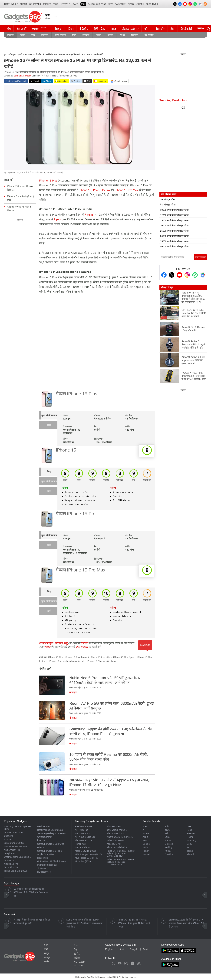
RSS (46, 945)
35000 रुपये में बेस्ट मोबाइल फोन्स (174, 241)
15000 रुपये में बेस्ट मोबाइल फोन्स (174, 220)
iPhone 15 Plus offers (101, 657)
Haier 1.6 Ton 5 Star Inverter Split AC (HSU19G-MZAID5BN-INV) (121, 853)
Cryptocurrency (45, 837)
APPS (111, 4)
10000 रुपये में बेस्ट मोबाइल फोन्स (174, 210)
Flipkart (58, 219)
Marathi (140, 4)
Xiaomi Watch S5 (115, 833)
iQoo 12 (41, 840)
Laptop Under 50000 (14, 843)
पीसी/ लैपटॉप (60, 35)
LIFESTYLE (65, 4)
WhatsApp (133, 963)
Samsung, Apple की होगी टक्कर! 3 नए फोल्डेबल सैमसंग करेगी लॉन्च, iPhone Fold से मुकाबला (187, 923)
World (15, 4)
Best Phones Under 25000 (50, 830)
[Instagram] (187, 275)
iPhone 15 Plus (48, 180)
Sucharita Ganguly (22, 76)
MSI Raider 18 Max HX (86, 858)
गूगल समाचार (82, 647)
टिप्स (74, 35)
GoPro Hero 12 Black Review (52, 861)
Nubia (168, 851)
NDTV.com (79, 962)
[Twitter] (172, 275)
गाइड (113, 29)
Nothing (168, 847)
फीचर (71, 29)
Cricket (47, 4)
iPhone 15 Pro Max (126, 190)
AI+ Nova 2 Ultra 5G (85, 837)
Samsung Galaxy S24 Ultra (51, 844)
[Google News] (203, 275)
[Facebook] (164, 275)
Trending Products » (173, 100)
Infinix (168, 826)
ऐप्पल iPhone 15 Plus (77, 394)
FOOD (55, 4)
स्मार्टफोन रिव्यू (61, 643)
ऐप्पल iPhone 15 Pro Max (81, 570)
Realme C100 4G (83, 826)
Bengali (133, 949)
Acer (145, 826)
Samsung (192, 840)
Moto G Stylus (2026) (85, 851)
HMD (145, 847)
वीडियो (83, 29)
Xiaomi (190, 854)
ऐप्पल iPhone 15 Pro (76, 514)
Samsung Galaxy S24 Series (51, 833)
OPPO (190, 826)
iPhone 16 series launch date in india (67, 661)
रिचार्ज (159, 29)
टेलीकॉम (86, 35)
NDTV (7, 4)
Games (91, 4)
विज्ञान (98, 35)
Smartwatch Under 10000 (17, 846)
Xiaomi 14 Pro (11, 864)
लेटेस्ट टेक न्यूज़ (46, 643)
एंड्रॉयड (47, 647)
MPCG (131, 4)
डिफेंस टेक (99, 29)
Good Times (152, 4)
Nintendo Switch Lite (117, 847)
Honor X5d (80, 844)
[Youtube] (179, 275)
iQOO (168, 830)
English (109, 949)
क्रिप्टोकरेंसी (186, 29)
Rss (139, 963)
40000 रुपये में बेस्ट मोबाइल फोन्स (174, 247)
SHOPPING (101, 4)
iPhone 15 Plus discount (77, 657)
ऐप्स (33, 35)
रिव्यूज (58, 29)
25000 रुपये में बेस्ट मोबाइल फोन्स (174, 231)
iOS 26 (7, 839)
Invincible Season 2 (47, 865)
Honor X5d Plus (83, 847)
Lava (167, 837)
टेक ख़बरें (21, 29)
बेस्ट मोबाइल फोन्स (168, 205)
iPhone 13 (9, 860)
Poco (189, 830)
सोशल (122, 35)
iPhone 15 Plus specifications (101, 661)
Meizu (168, 840)
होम (9, 29)
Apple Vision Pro (12, 850)
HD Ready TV (44, 872)
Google (146, 844)
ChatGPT (9, 836)
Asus (145, 840)
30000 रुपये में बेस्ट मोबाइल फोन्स (174, 236)
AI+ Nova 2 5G (82, 833)
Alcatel (146, 833)
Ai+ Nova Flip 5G (83, 840)
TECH (83, 4)
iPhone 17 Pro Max (13, 832)
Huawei (146, 854)
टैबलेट (22, 35)
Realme (191, 833)
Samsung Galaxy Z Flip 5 (50, 851)
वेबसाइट (89, 215)
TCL (189, 847)
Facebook (107, 963)
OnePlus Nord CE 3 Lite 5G (18, 857)
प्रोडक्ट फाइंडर (129, 29)
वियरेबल (135, 35)
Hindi (121, 949)
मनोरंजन (45, 35)
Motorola (169, 844)
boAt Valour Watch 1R (117, 830)
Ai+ (144, 830)
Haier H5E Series (115, 840)
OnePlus (169, 854)
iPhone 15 (85, 190)
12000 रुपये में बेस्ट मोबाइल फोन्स (174, 215)
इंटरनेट (110, 35)
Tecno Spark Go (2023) (15, 871)
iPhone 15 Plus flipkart (124, 657)
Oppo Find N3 (11, 867)
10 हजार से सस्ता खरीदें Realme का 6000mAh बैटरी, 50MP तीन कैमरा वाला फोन (31, 892)
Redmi (190, 837)
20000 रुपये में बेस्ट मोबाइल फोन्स (174, 226)
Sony (189, 844)
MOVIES (37, 4)
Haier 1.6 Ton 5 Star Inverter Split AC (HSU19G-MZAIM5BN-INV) (121, 862)
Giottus (41, 847)
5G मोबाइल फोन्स (168, 199)
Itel (166, 833)
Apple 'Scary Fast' (46, 854)
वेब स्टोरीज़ (149, 35)
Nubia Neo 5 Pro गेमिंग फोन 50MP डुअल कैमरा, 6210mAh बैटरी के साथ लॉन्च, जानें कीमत (85, 923)
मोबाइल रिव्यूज (167, 287)
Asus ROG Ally (114, 844)
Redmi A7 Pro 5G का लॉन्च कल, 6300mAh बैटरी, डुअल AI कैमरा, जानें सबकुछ (134, 923)
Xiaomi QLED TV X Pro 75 (120, 837)
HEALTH (75, 4)
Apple (145, 837)
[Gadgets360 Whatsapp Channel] (195, 275)
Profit (23, 4)
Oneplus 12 (10, 853)
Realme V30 (43, 826)
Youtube (120, 963)
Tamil (146, 949)
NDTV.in (78, 965)
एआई (40, 29)
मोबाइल (10, 35)
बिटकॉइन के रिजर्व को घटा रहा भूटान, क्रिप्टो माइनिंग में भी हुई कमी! (32, 921)
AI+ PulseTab (81, 830)
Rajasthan (121, 4)
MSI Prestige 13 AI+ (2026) (88, 854)
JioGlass (42, 868)
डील (173, 29)
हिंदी (30, 4)
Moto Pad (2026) (83, 861)
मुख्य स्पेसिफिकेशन (49, 416)
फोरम (147, 29)
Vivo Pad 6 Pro (114, 826)
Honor (145, 851)
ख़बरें (20, 55)
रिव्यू (49, 472)
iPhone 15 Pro (101, 190)
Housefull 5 (43, 858)
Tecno (190, 851)
